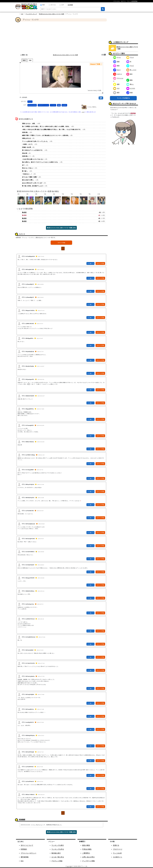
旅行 (129, 74)
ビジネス (131, 88)
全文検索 (70, 5)
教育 (116, 93)
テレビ (130, 66)
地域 (129, 93)
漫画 (59, 105)
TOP (22, 14)
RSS (22, 861)
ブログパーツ (118, 849)
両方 (44, 5)
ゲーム (117, 57)
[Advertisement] (61, 38)
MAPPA (64, 105)
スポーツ (118, 74)
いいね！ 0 (90, 263)
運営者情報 (25, 857)
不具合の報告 (87, 849)
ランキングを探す (58, 845)
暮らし (130, 84)
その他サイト (118, 857)
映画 (116, 66)
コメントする (61, 243)
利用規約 (24, 849)
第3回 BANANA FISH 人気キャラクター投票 (52, 14)
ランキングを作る (58, 849)
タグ (63, 5)
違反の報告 (86, 845)
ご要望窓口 (86, 853)
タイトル (53, 5)
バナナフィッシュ (43, 105)
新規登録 (133, 113)
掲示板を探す (56, 853)
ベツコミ (53, 105)
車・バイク (131, 70)
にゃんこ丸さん (92, 107)
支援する (116, 845)
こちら (83, 112)
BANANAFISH (32, 105)
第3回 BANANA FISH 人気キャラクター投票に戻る (61, 228)
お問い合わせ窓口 (88, 857)
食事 (116, 84)
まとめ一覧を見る (58, 857)
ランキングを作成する (123, 98)
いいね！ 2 (90, 449)
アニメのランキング (31, 14)
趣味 (129, 80)
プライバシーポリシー (28, 853)
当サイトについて (27, 845)
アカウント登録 (57, 861)
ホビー (117, 70)
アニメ (30, 102)
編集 (101, 98)
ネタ (116, 88)
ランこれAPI (117, 853)
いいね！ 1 (90, 291)
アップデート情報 (88, 861)
